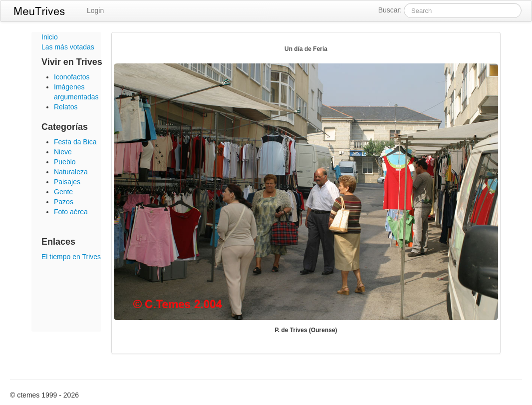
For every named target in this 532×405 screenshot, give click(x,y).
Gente (63, 192)
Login (95, 10)
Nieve (63, 152)
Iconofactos (72, 77)
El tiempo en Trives (71, 257)
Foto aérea (71, 212)
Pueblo (65, 162)
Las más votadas (68, 47)
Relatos (66, 107)
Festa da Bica (75, 142)
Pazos (64, 202)
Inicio (50, 37)
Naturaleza (71, 172)
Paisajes (67, 182)
